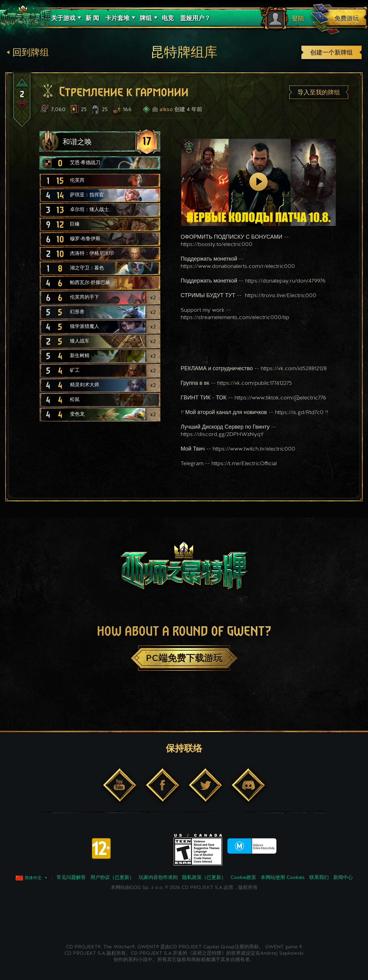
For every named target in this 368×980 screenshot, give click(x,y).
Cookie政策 (243, 878)
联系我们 (319, 878)
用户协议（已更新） (112, 878)
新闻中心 (343, 878)
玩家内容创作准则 (158, 878)
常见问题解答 (71, 878)
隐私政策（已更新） (204, 878)
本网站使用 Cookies (283, 878)
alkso (166, 110)
